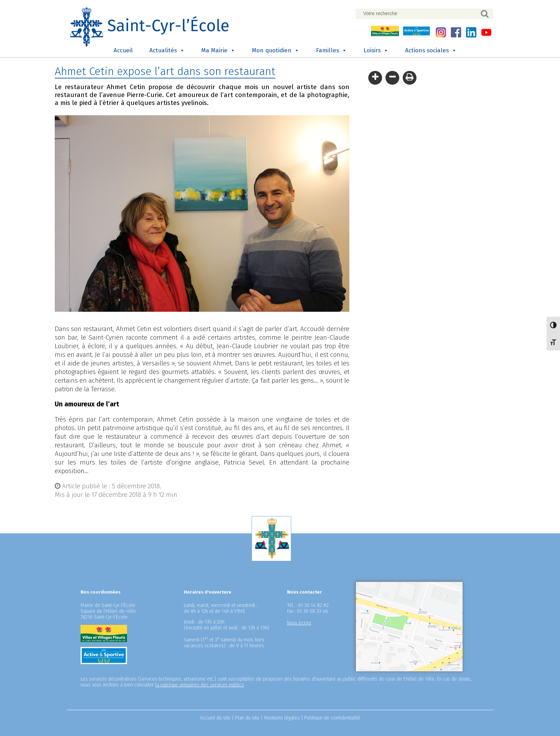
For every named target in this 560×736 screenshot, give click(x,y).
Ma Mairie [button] (218, 51)
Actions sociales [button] (431, 51)
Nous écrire (299, 623)
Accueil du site (215, 718)
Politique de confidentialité (332, 718)
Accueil (123, 50)
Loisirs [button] (376, 51)
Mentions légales (282, 718)
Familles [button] (331, 51)
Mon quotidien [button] (276, 51)
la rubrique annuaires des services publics (200, 685)
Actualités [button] (167, 51)
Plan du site (247, 718)
